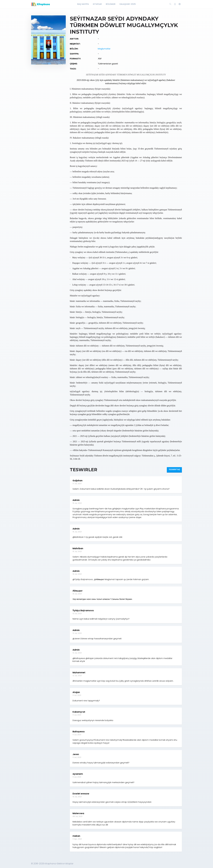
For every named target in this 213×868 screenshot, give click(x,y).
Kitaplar (97, 4)
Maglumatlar (104, 49)
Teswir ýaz (174, 469)
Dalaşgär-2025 (128, 4)
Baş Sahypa (83, 4)
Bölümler (111, 4)
